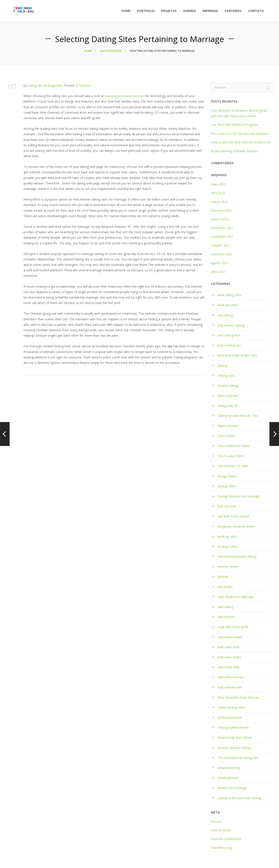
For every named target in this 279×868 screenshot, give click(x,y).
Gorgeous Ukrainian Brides (236, 526)
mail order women (231, 677)
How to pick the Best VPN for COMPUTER (241, 142)
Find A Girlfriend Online (234, 446)
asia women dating (231, 325)
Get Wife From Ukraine (234, 516)
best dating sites (229, 335)
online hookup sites (231, 707)
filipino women (228, 426)
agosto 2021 (220, 263)
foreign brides (227, 476)
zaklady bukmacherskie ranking (239, 798)
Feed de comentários (226, 839)
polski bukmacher (230, 717)
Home (88, 51)
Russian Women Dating (234, 748)
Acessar (217, 822)
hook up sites (227, 536)
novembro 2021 (222, 237)
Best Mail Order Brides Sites (237, 355)
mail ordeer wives (230, 637)
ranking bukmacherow (233, 727)
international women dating (237, 556)
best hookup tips (229, 345)
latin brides (225, 587)
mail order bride (229, 647)
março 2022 (219, 202)
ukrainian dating (229, 768)
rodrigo (33, 85)
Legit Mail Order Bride (233, 627)
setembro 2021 (222, 254)
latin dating (225, 607)
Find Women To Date (233, 466)
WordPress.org (221, 848)
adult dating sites (230, 295)
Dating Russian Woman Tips (237, 416)
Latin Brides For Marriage (236, 597)
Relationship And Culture (235, 737)
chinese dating (228, 386)
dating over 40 (228, 406)
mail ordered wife (230, 687)
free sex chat (227, 506)
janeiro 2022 (220, 219)
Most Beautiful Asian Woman (238, 697)
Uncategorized (111, 51)
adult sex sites (228, 305)
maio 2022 (219, 184)
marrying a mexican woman (124, 96)
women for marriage (232, 788)
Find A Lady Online (231, 456)
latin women (226, 617)
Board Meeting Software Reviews (235, 151)
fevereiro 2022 (221, 210)
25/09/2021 (83, 85)
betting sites (226, 376)
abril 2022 (218, 193)
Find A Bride (226, 436)
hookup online (228, 546)
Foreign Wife (226, 486)
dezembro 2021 (222, 228)
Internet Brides (228, 567)
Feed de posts (221, 830)
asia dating (225, 315)
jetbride (223, 577)
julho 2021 (218, 272)
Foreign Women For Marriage (238, 496)
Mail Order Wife (229, 667)
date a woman (228, 396)
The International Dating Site (238, 758)
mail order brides (229, 657)
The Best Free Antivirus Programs (235, 125)
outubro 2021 (221, 245)
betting (222, 366)
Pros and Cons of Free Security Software (240, 134)
